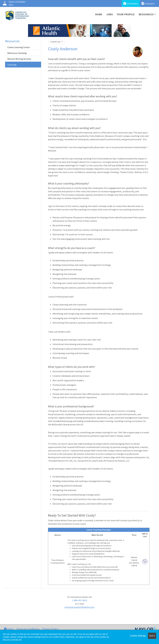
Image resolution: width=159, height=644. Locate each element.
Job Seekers (131, 3)
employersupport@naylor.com (79, 607)
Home (99, 14)
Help (9, 629)
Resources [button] (146, 14)
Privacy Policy (50, 629)
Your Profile (126, 14)
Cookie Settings (138, 636)
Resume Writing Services (19, 59)
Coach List (56, 42)
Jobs (110, 14)
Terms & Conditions (28, 629)
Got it (152, 636)
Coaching (12, 65)
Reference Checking (17, 53)
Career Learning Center (19, 47)
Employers (148, 3)
